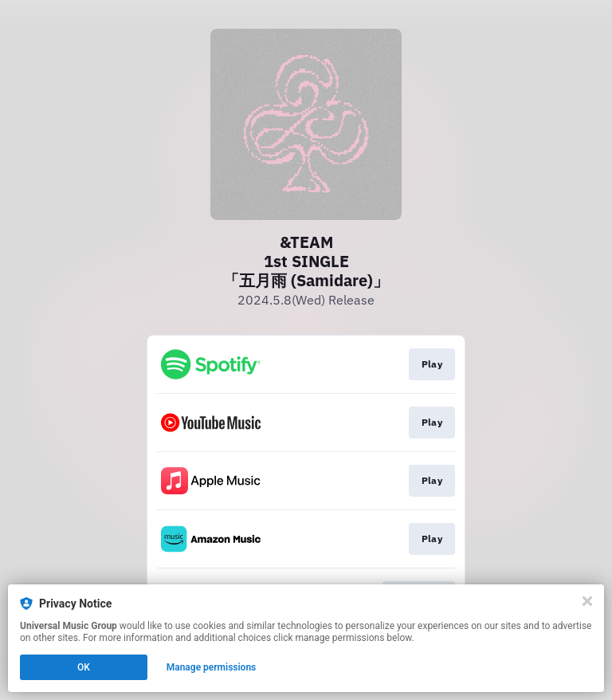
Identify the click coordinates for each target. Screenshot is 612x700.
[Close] (587, 601)
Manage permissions (212, 667)
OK (84, 667)
